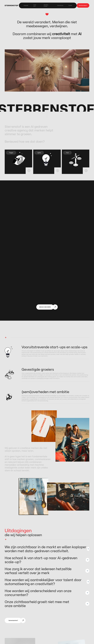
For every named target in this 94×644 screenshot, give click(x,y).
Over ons (35, 5)
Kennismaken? (83, 5)
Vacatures (60, 5)
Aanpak (26, 5)
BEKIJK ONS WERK (45, 307)
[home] (12, 5)
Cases (70, 5)
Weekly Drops (46, 5)
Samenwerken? (13, 620)
